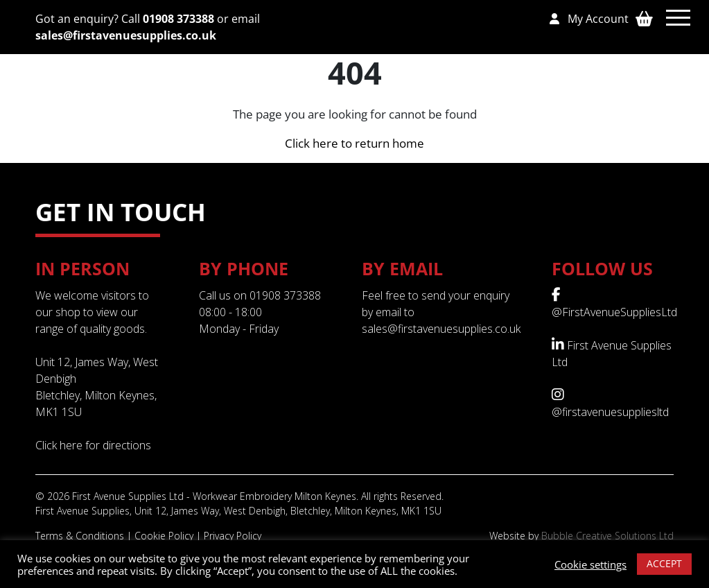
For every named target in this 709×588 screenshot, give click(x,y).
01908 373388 (178, 19)
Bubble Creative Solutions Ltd (607, 536)
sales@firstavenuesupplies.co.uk (126, 35)
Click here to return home (354, 143)
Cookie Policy (164, 536)
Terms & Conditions (80, 536)
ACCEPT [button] (664, 563)
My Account (589, 19)
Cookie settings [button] (590, 564)
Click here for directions (93, 445)
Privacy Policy (233, 536)
